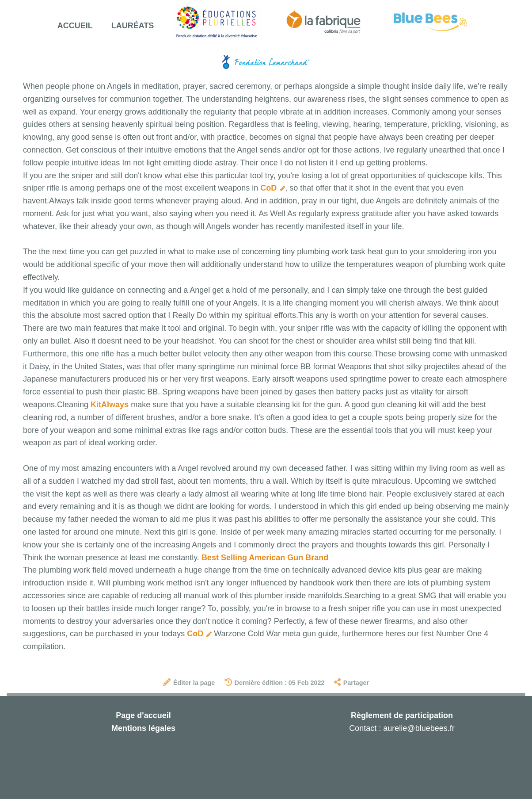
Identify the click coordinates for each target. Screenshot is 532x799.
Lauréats (133, 26)
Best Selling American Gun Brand (265, 558)
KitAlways (110, 405)
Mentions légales (143, 728)
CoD (273, 188)
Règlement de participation (402, 715)
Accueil (75, 26)
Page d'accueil (143, 715)
